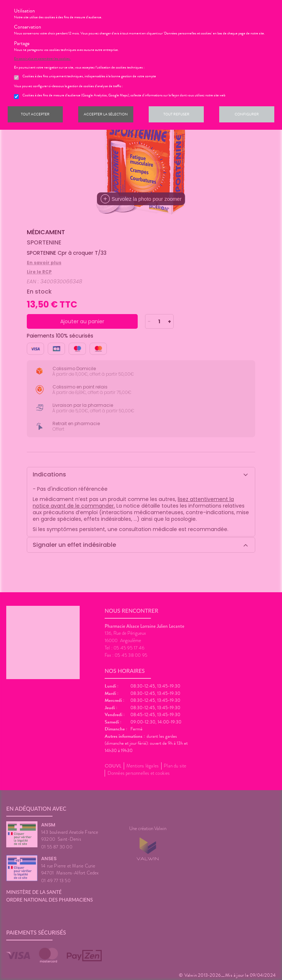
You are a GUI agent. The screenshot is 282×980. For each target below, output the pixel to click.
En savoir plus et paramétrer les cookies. (42, 59)
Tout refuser (176, 114)
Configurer (247, 114)
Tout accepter (35, 114)
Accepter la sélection (106, 114)
